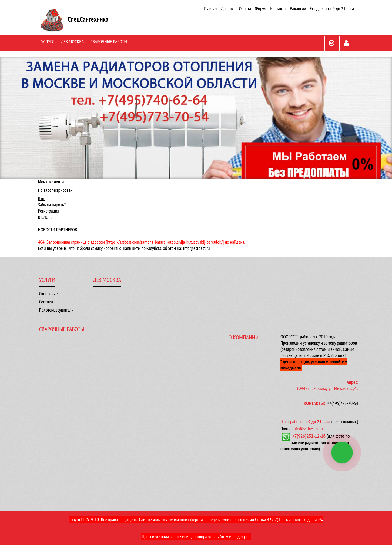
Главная (211, 9)
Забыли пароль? (52, 205)
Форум (261, 9)
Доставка (229, 9)
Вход (42, 198)
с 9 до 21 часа (318, 422)
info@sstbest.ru (197, 248)
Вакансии (298, 9)
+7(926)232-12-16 (309, 436)
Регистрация (49, 211)
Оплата (245, 9)
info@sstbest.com (308, 429)
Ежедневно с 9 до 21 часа (332, 9)
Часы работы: (293, 422)
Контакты (278, 9)
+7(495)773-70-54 (343, 403)
